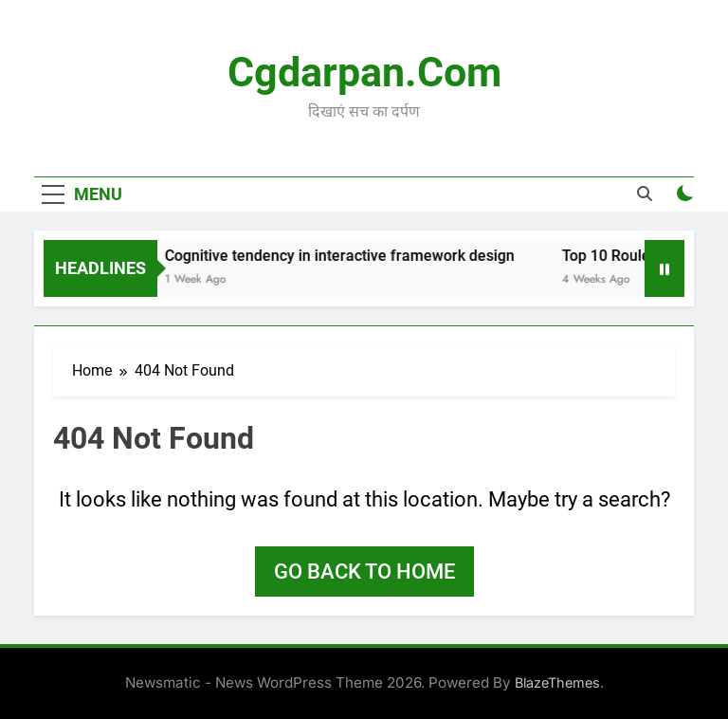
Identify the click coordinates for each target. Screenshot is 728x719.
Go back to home (364, 572)
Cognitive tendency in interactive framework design (348, 256)
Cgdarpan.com (364, 72)
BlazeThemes (557, 682)
